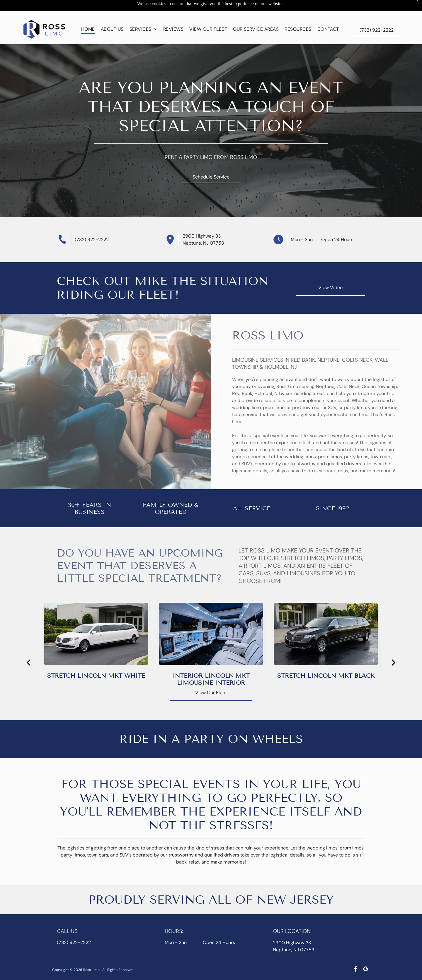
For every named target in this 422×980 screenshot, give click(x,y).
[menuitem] (88, 14)
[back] (28, 648)
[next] (394, 648)
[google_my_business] (366, 955)
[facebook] (356, 955)
